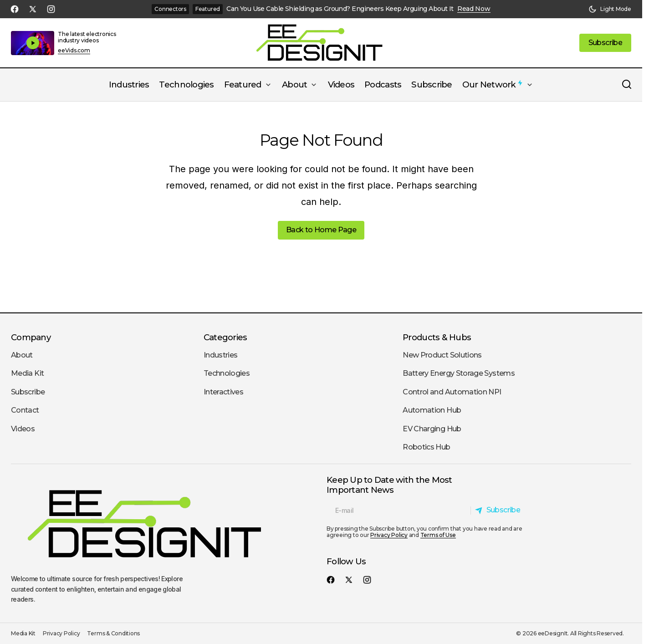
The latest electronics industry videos (87, 37)
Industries (221, 355)
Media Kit (27, 373)
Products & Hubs (437, 337)
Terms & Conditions (113, 633)
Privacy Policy (389, 535)
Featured (208, 9)
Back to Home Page (321, 230)
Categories (225, 337)
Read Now (474, 9)
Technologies (227, 373)
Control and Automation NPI (452, 392)
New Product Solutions (442, 355)
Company (31, 337)
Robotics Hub (426, 447)
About (22, 355)
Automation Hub (432, 410)
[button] (610, 9)
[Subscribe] (500, 511)
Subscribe (28, 392)
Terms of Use (438, 535)
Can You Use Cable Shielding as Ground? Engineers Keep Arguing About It (340, 9)
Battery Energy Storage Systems (459, 373)
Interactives (223, 392)
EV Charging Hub (432, 429)
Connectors (170, 9)
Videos (23, 429)
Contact (25, 410)
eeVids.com (74, 51)
